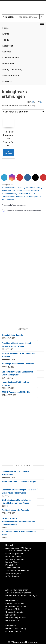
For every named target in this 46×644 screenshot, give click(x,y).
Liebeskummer (8, 197)
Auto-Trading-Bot (31, 197)
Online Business (11, 58)
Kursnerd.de (11, 615)
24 (33, 102)
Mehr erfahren (9, 152)
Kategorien (8, 46)
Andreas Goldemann (15, 559)
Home (5, 28)
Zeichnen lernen (13, 568)
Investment (7, 191)
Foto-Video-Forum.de (15, 604)
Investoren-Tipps (11, 75)
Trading (39, 188)
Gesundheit (8, 64)
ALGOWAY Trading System (17, 551)
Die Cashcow (11, 565)
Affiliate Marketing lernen (17, 590)
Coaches (7, 52)
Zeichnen (26, 191)
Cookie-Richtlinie (13, 631)
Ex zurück (35, 191)
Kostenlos (7, 81)
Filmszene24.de (13, 609)
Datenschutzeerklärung (16, 628)
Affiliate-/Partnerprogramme (18, 593)
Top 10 (6, 40)
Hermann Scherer (28, 194)
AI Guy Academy (13, 576)
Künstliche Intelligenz (11, 194)
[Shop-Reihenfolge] (23, 112)
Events (6, 34)
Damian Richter (12, 562)
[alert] (23, 211)
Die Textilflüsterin (13, 621)
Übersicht (19, 197)
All (41, 102)
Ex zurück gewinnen (14, 554)
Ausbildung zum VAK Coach (18, 548)
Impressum (11, 626)
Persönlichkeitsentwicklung (13, 188)
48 (37, 102)
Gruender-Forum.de (14, 612)
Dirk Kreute (16, 191)
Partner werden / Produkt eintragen (21, 595)
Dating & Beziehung (12, 69)
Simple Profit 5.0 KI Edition (17, 571)
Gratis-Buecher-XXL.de (16, 606)
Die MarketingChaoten (15, 618)
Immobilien (30, 188)
